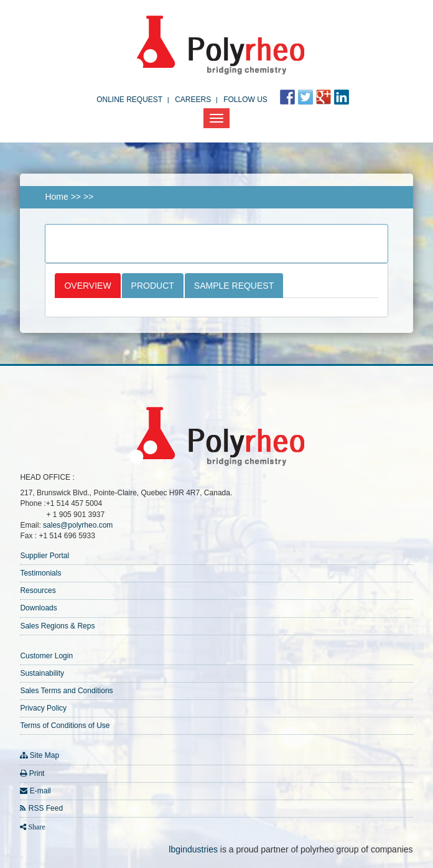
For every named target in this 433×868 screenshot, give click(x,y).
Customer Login (46, 656)
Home (56, 197)
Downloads (38, 608)
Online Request (129, 100)
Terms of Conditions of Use (65, 726)
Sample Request (234, 286)
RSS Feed (46, 808)
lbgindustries (193, 849)
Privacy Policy (43, 708)
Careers (193, 100)
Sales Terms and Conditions (66, 691)
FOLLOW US (245, 100)
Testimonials (40, 573)
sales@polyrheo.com (78, 525)
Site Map (44, 755)
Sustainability (42, 673)
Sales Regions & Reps (57, 626)
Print (37, 773)
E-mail (40, 791)
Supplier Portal (44, 556)
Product (153, 286)
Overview (87, 286)
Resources (38, 590)
